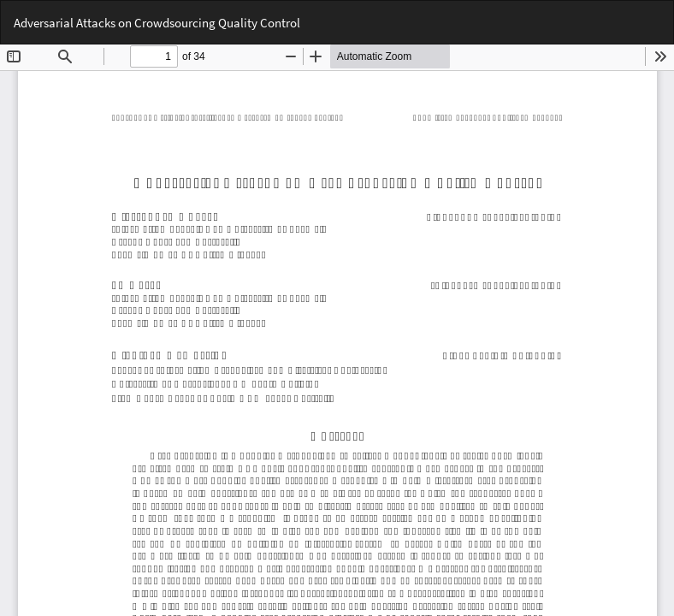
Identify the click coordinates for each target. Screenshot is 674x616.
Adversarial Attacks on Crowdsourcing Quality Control (157, 23)
